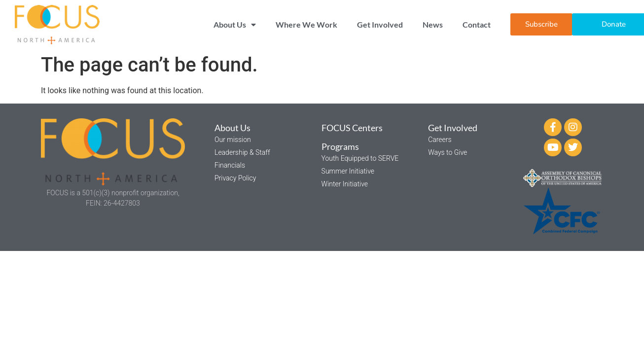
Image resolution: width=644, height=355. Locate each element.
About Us (235, 25)
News (433, 24)
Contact (477, 24)
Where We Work (306, 24)
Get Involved (380, 24)
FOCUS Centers (352, 128)
